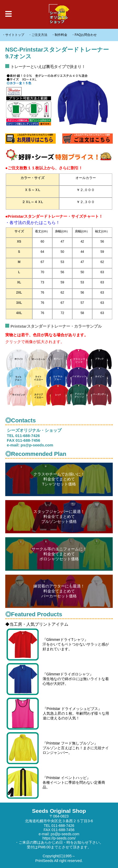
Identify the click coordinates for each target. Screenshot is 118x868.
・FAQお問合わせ (84, 35)
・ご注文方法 (38, 35)
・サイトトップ (13, 35)
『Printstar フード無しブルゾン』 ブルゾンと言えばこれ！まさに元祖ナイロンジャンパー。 (58, 748)
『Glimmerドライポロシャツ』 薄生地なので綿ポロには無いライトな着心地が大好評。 (58, 679)
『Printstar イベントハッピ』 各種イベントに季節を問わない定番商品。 (56, 783)
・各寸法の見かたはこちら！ (33, 223)
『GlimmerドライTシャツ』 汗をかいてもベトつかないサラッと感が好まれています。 (58, 645)
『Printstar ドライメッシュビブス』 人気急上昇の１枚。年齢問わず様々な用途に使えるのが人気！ (58, 714)
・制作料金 (59, 35)
